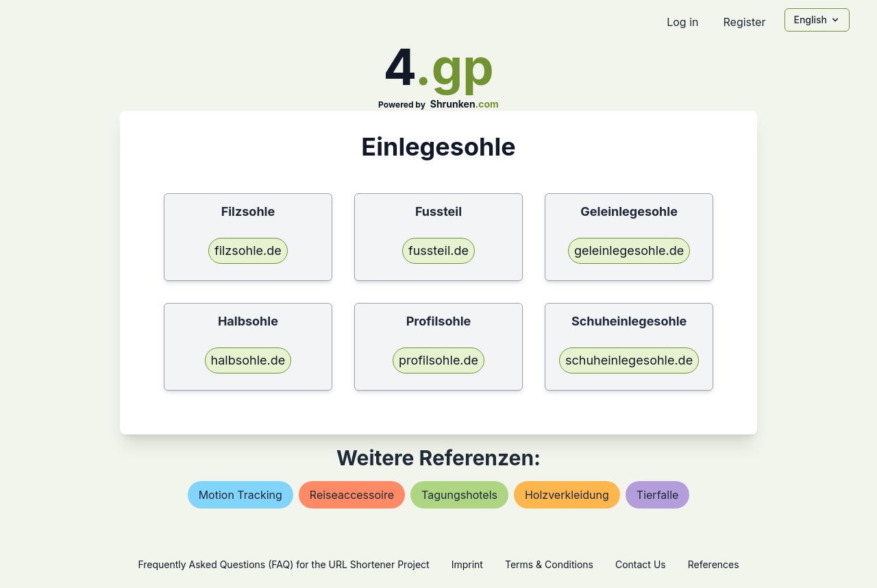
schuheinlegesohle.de (629, 360)
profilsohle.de (438, 360)
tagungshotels (459, 495)
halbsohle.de (248, 360)
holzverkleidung (567, 495)
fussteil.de (438, 250)
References (714, 564)
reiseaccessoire (352, 495)
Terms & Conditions (549, 564)
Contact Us (641, 564)
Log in (682, 22)
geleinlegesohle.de (629, 250)
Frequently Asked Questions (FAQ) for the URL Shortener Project (283, 564)
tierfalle (658, 495)
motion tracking (240, 495)
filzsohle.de (248, 250)
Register (744, 22)
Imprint (467, 564)
